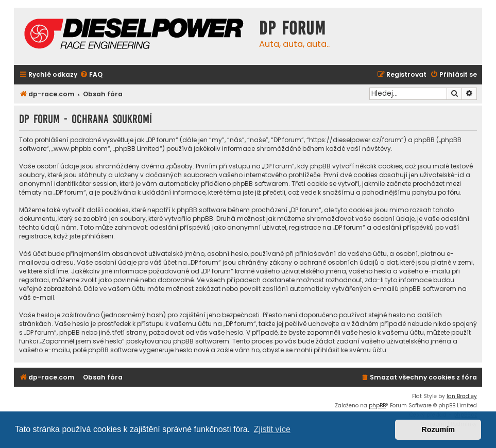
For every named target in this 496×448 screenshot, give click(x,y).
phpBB (377, 406)
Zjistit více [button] (272, 429)
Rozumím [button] (438, 429)
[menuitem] (91, 75)
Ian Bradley (462, 396)
